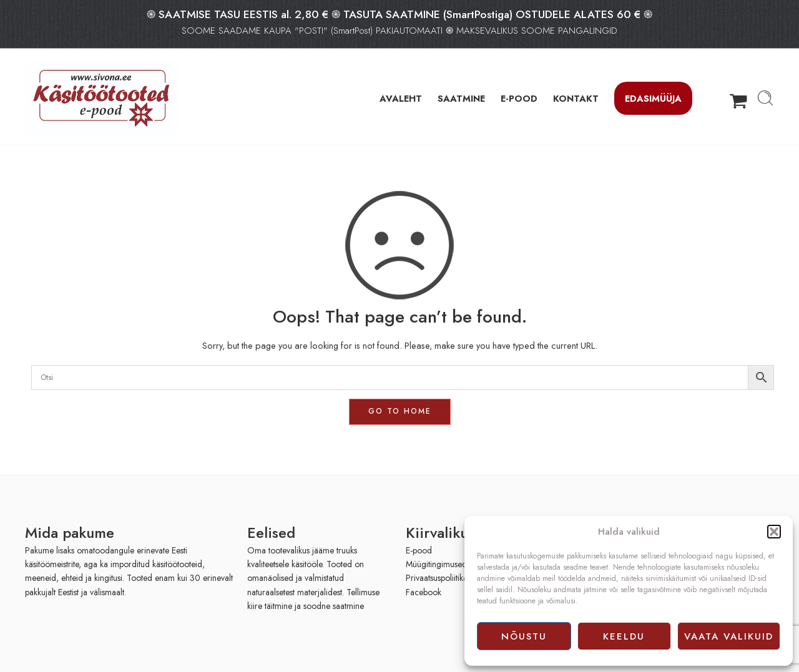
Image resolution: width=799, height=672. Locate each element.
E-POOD (519, 98)
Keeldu (624, 636)
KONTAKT (576, 98)
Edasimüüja (653, 98)
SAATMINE (461, 98)
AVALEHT (401, 98)
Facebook (424, 592)
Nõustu (524, 636)
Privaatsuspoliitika (437, 578)
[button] (774, 532)
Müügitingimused (436, 564)
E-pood (419, 550)
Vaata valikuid (729, 636)
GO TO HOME (400, 411)
